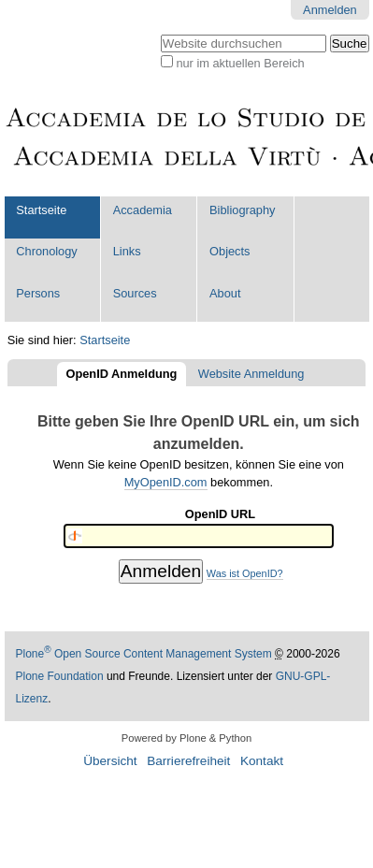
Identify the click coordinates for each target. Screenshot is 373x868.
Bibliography (242, 210)
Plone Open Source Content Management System (144, 654)
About (225, 293)
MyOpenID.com (166, 482)
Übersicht (110, 761)
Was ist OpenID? (245, 573)
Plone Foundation (60, 676)
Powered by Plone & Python (186, 738)
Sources (135, 293)
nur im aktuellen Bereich (240, 63)
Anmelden (330, 10)
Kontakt (262, 761)
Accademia (143, 210)
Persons (38, 293)
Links (127, 251)
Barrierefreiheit (188, 761)
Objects (230, 251)
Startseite (41, 210)
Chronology (46, 251)
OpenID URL (220, 514)
